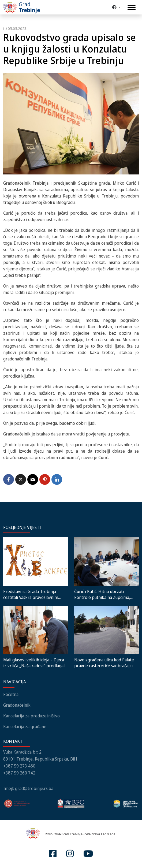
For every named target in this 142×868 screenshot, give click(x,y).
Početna (11, 694)
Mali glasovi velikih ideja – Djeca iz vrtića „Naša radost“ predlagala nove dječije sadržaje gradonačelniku (35, 663)
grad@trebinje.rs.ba (34, 788)
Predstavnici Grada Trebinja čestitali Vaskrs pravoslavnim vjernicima (31, 594)
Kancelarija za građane (25, 727)
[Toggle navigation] (132, 7)
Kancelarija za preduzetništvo (31, 716)
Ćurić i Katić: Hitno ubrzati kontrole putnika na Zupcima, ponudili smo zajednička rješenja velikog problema (105, 594)
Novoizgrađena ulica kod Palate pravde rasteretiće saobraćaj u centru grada (104, 663)
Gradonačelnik (17, 705)
